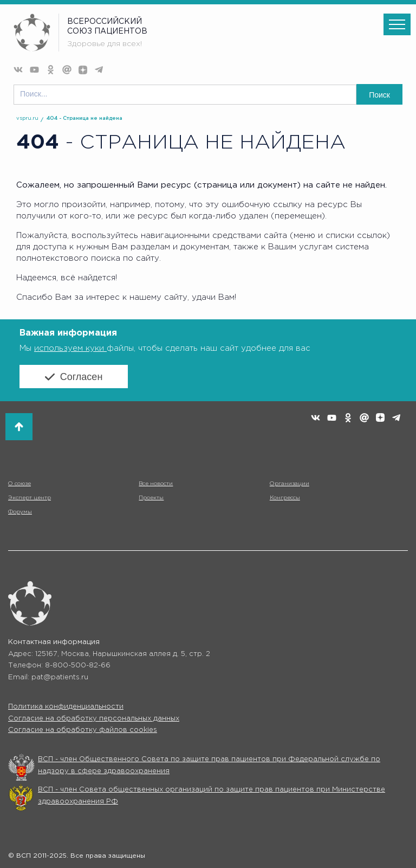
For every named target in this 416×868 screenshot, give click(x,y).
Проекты (151, 498)
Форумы (20, 512)
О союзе (19, 484)
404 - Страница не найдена (84, 118)
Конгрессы (285, 498)
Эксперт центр (30, 498)
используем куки (70, 348)
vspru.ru (27, 118)
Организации (290, 484)
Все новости (156, 484)
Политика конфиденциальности (66, 707)
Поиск (379, 95)
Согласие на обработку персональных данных (94, 719)
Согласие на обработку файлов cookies (83, 730)
